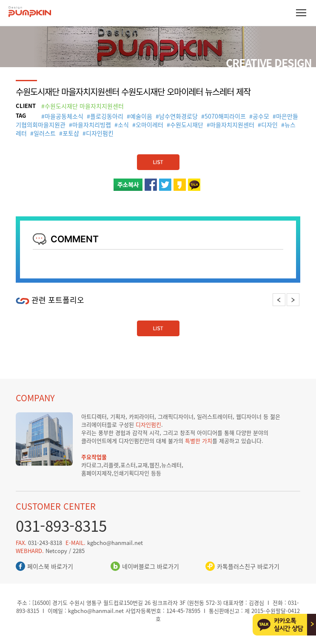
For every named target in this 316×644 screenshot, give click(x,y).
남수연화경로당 (178, 116)
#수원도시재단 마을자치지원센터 (83, 106)
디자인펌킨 (100, 133)
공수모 (261, 116)
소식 (123, 125)
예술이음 (141, 116)
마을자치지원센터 (232, 125)
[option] (87, 311)
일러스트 (45, 133)
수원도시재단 (187, 125)
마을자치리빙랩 (92, 125)
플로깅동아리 (107, 116)
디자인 (269, 125)
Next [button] (293, 299)
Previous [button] (279, 299)
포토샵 (71, 133)
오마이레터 (149, 125)
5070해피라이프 (225, 116)
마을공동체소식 (64, 116)
